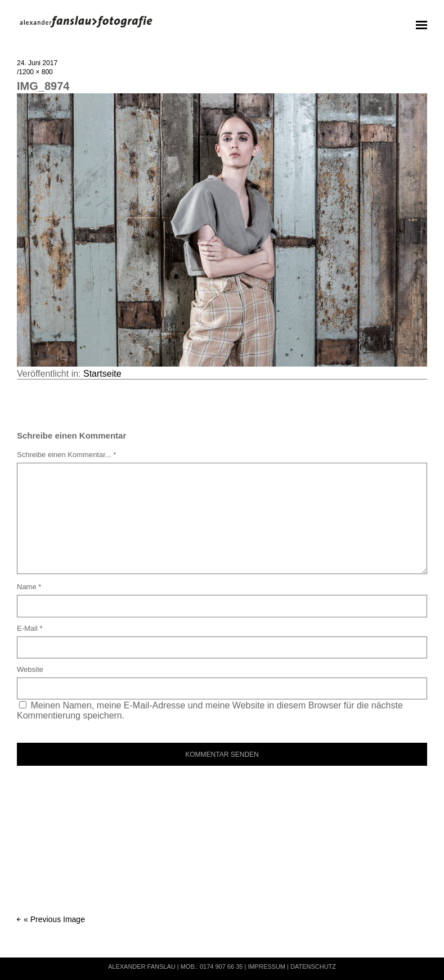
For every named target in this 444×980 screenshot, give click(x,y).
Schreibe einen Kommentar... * (66, 455)
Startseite (102, 374)
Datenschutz (313, 967)
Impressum (266, 967)
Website (30, 669)
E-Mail (30, 628)
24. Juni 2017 (37, 63)
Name (29, 587)
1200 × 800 (35, 72)
